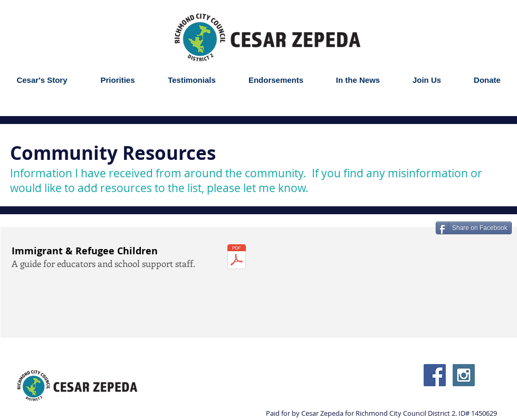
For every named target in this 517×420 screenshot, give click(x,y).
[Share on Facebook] (474, 228)
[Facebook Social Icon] (435, 375)
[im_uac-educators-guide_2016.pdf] (237, 258)
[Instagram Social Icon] (464, 375)
